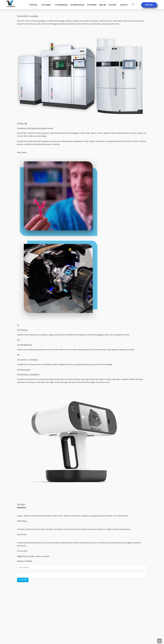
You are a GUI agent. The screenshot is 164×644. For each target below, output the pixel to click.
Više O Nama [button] (22, 152)
